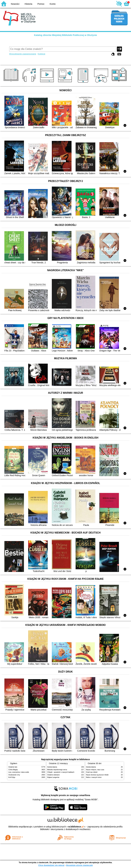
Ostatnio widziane (54, 775)
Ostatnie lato (13, 767)
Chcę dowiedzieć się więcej (51, 865)
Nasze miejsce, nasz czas (95, 770)
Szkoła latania (52, 767)
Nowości (15, 4)
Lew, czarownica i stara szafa (19, 772)
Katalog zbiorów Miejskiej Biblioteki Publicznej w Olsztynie (65, 35)
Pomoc (41, 4)
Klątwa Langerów (53, 777)
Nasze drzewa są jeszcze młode (97, 775)
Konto (53, 4)
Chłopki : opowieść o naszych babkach (61, 772)
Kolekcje (41, 54)
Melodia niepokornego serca (57, 770)
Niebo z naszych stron (94, 777)
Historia (28, 4)
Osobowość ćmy (14, 775)
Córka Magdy (13, 770)
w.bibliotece (76, 827)
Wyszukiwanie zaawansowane (23, 54)
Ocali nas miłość (92, 772)
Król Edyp (12, 777)
